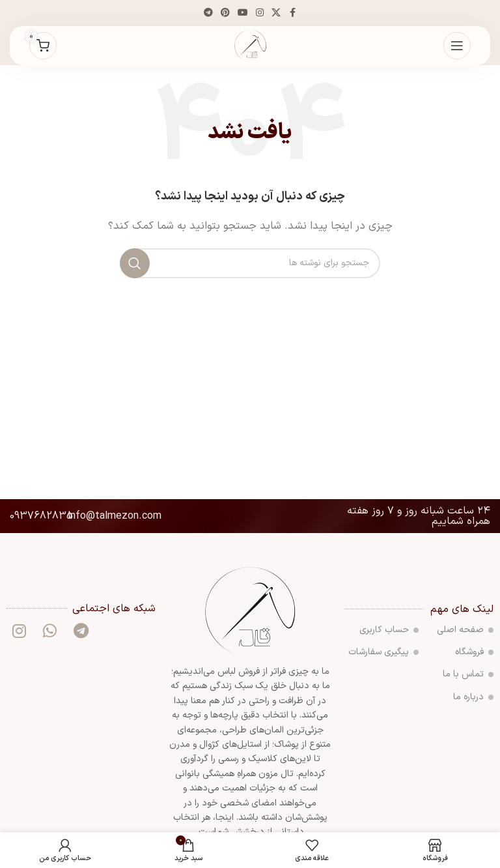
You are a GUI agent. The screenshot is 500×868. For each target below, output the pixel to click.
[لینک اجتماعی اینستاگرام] (260, 13)
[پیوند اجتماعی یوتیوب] (243, 13)
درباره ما (473, 697)
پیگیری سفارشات (383, 652)
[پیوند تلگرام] (208, 13)
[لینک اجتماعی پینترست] (225, 13)
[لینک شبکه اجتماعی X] (276, 13)
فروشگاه (474, 652)
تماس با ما (468, 674)
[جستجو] (250, 263)
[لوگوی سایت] (250, 45)
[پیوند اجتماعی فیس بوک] (292, 13)
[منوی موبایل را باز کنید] (457, 46)
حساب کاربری (389, 630)
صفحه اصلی (465, 630)
